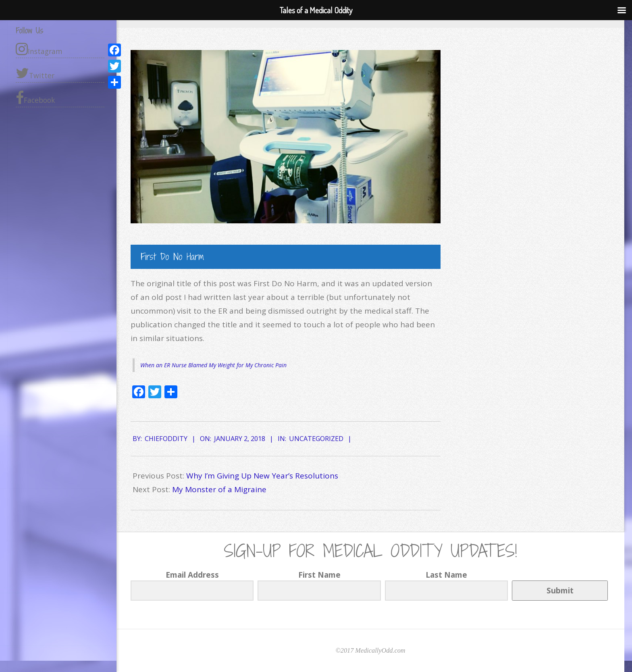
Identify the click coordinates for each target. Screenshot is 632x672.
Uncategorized (316, 439)
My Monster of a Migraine (219, 489)
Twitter (35, 73)
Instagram (39, 49)
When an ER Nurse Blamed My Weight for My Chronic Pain (213, 365)
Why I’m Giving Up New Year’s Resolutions (262, 476)
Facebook (35, 98)
